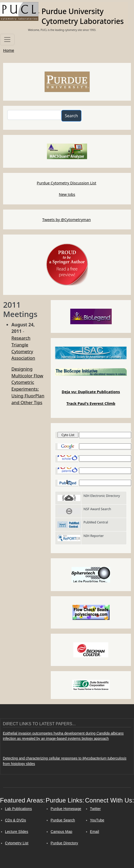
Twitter (95, 809)
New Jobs (67, 194)
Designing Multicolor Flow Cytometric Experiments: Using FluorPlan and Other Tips (28, 386)
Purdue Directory (64, 843)
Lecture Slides (17, 832)
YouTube (97, 820)
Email (94, 832)
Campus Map (61, 832)
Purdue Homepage (66, 809)
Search (71, 116)
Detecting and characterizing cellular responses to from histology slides (65, 761)
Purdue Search (63, 820)
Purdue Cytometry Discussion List (67, 183)
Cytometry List (17, 843)
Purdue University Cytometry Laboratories (83, 16)
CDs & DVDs (15, 820)
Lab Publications (18, 809)
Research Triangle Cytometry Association (23, 348)
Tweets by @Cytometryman (66, 219)
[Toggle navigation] (7, 40)
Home (9, 50)
